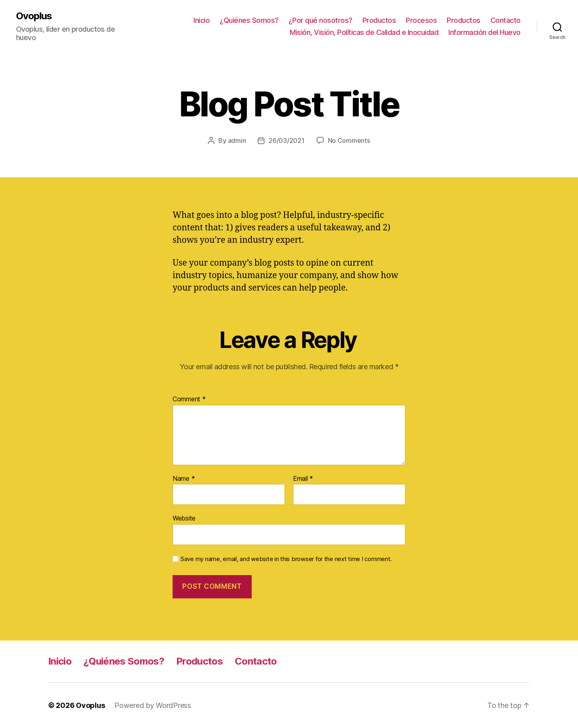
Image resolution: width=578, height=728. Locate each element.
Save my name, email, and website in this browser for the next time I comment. (286, 559)
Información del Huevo (484, 32)
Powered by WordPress (153, 705)
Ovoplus (34, 16)
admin (237, 140)
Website (184, 518)
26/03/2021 (286, 140)
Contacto (506, 20)
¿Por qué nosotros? (321, 20)
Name (184, 479)
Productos (379, 20)
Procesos (421, 20)
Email (303, 479)
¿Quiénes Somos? (249, 20)
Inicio (201, 20)
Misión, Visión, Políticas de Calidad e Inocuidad (364, 32)
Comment (189, 399)
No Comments (349, 140)
